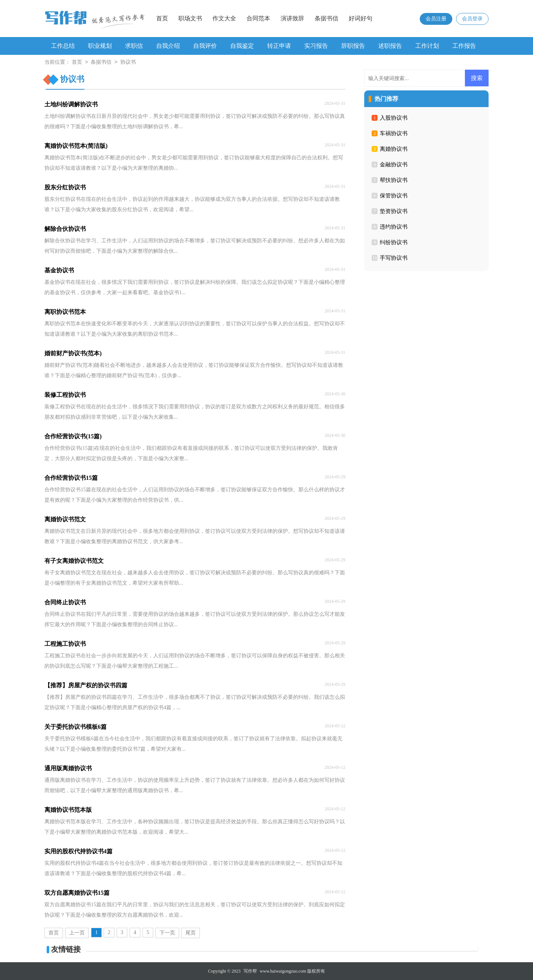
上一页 (77, 933)
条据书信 (326, 18)
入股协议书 (394, 118)
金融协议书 (394, 165)
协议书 (128, 62)
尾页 (191, 933)
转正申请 (279, 46)
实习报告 (316, 46)
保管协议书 (394, 196)
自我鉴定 (242, 46)
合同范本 (258, 18)
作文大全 (224, 18)
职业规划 (100, 46)
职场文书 (190, 18)
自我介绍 (168, 46)
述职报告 (390, 46)
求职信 (134, 46)
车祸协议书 (394, 133)
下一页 (167, 933)
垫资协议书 (394, 211)
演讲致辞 (292, 18)
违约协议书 (394, 227)
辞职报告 (353, 46)
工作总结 (63, 46)
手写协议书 (394, 258)
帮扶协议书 (394, 180)
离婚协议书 (394, 149)
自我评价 (205, 46)
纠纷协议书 (394, 242)
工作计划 (427, 46)
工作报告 (464, 46)
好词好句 (361, 18)
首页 (162, 18)
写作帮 (250, 971)
